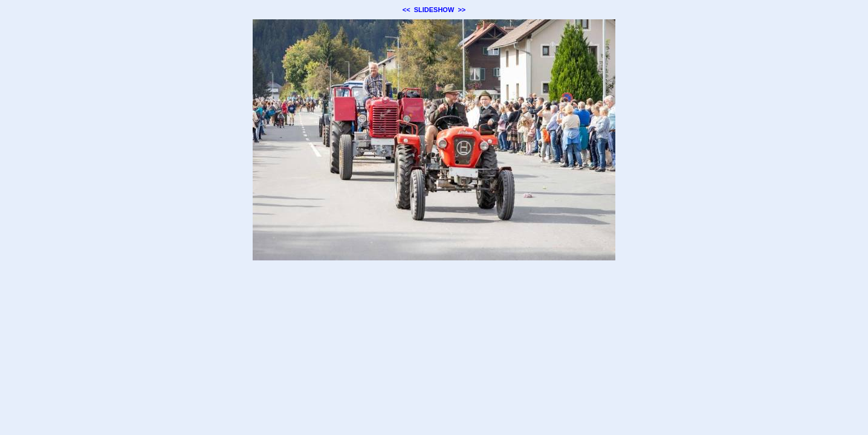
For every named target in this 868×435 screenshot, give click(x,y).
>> (462, 10)
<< (406, 10)
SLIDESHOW (434, 10)
